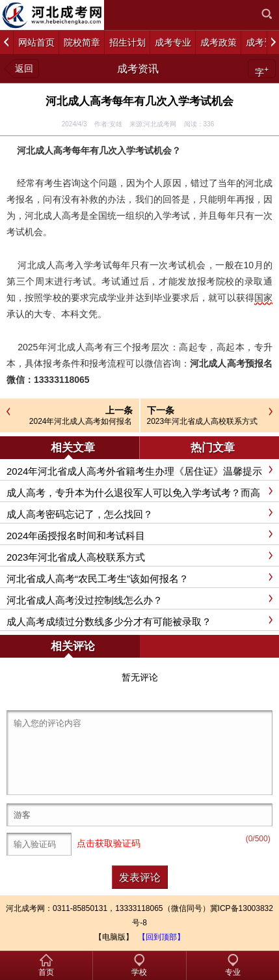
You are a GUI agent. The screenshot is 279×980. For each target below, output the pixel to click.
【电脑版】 (114, 937)
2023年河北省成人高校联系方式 (203, 421)
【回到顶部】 (161, 937)
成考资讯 (138, 69)
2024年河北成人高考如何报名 (81, 421)
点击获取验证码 (109, 844)
